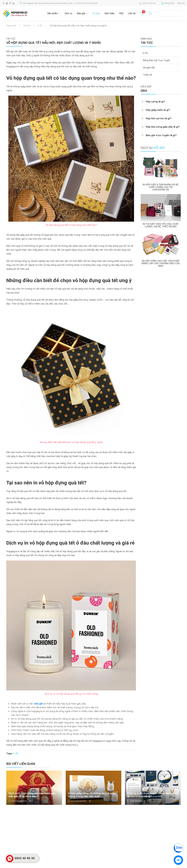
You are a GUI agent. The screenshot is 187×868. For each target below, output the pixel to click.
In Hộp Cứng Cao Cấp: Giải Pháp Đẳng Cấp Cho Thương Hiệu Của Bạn (161, 263)
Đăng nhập (169, 3)
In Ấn (40, 26)
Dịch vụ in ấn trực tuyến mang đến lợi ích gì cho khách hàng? (153, 795)
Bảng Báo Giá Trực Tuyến (157, 60)
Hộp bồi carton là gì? (159, 118)
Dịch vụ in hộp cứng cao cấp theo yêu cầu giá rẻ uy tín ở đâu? (32, 795)
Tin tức (96, 13)
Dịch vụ (69, 13)
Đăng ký (181, 3)
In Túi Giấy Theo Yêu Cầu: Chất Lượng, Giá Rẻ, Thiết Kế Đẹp (161, 225)
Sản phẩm (52, 13)
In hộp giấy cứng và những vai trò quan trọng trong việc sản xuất (92, 795)
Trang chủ (11, 26)
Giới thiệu (110, 13)
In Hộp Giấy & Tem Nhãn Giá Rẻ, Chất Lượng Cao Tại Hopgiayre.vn (161, 187)
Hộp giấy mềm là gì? (158, 110)
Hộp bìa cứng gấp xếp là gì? (163, 127)
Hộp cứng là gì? (155, 102)
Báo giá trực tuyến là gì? (161, 135)
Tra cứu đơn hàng (171, 13)
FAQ (121, 13)
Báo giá (81, 13)
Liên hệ (132, 13)
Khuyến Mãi (149, 68)
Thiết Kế (147, 75)
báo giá (38, 704)
